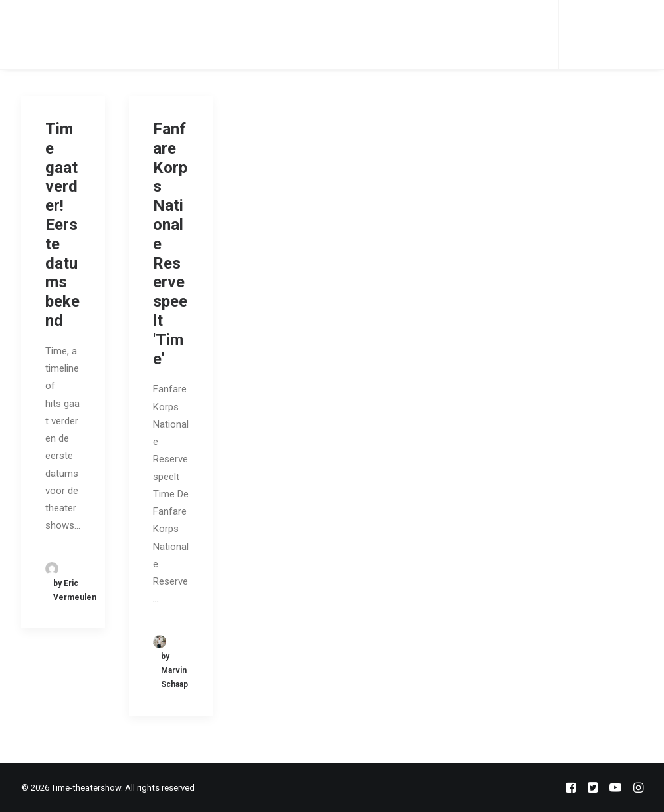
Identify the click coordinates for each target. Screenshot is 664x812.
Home (116, 34)
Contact (348, 34)
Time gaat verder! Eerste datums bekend (62, 225)
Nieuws (290, 34)
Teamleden (174, 34)
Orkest (236, 34)
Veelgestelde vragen (443, 34)
